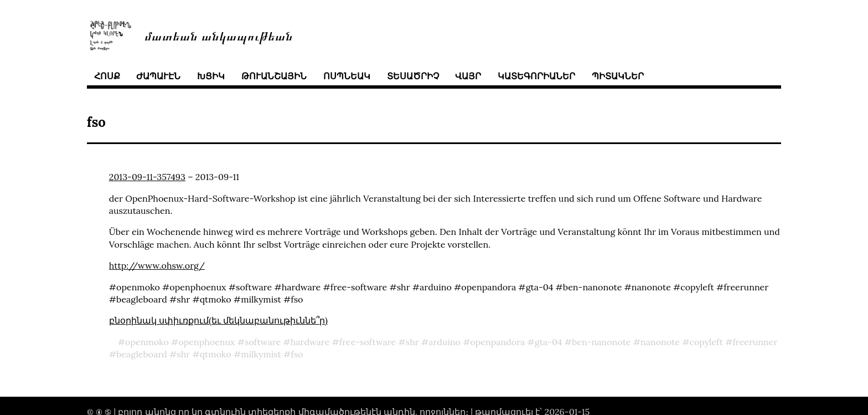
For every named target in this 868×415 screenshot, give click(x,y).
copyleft (706, 342)
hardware (310, 342)
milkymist (261, 354)
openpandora (497, 342)
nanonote (660, 342)
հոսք (107, 76)
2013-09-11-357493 (147, 177)
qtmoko (216, 354)
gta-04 (549, 342)
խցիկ (211, 76)
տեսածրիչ (413, 76)
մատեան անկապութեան (219, 35)
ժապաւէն (158, 76)
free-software (368, 342)
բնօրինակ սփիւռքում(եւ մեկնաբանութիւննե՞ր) (218, 320)
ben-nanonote (601, 342)
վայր (468, 76)
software (263, 342)
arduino (445, 342)
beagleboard (142, 354)
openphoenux (206, 342)
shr (412, 342)
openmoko (147, 342)
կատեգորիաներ (536, 76)
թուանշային (274, 76)
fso (297, 354)
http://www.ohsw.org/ (157, 265)
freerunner (755, 342)
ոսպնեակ (347, 76)
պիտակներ (618, 76)
